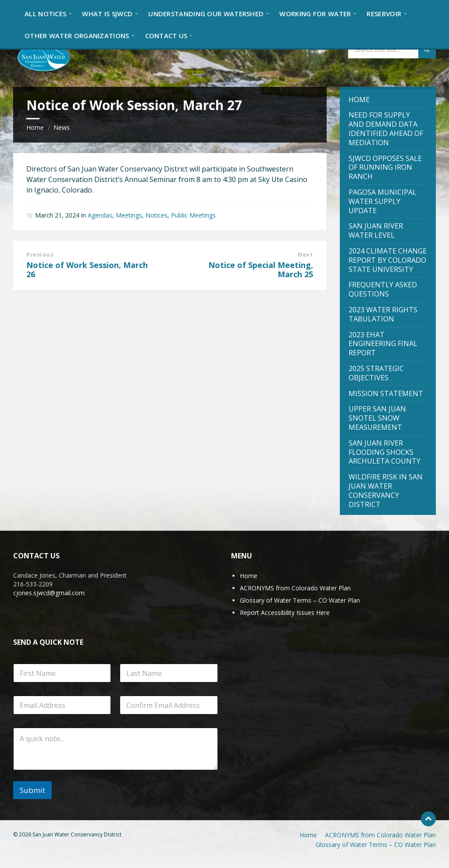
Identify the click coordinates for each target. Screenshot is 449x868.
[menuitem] (45, 13)
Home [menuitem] (308, 835)
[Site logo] (44, 57)
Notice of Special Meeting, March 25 (261, 270)
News (62, 127)
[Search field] (392, 50)
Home (35, 127)
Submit (32, 790)
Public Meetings (193, 215)
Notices (157, 215)
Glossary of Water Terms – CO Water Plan (300, 600)
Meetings (129, 215)
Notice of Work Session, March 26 (87, 270)
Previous (40, 254)
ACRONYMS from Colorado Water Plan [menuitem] (380, 835)
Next (305, 254)
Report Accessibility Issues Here (285, 613)
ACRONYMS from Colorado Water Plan (295, 588)
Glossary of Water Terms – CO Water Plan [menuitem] (376, 845)
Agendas (100, 215)
